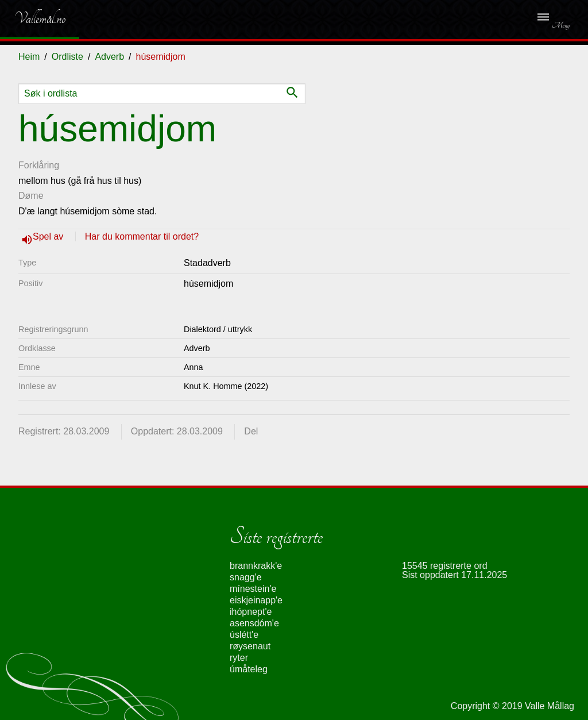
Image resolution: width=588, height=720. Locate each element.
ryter (239, 658)
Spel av (49, 236)
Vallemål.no (31, 18)
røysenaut (250, 646)
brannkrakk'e (256, 566)
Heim (29, 57)
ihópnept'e (251, 612)
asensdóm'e (254, 623)
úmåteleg (249, 669)
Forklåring (39, 165)
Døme (31, 196)
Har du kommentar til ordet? (142, 236)
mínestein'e (253, 589)
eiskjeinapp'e (256, 600)
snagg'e (246, 577)
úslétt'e (244, 635)
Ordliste (67, 57)
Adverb (109, 57)
